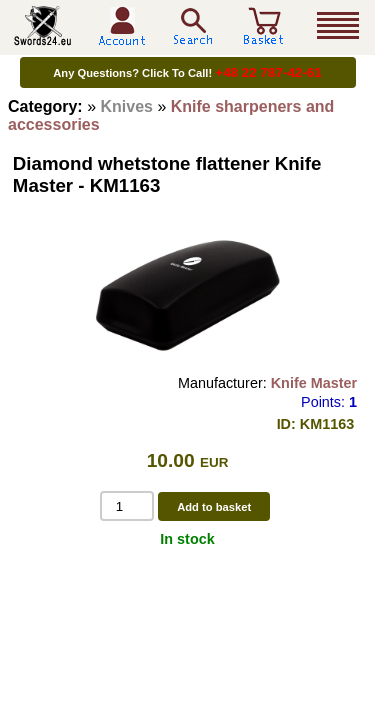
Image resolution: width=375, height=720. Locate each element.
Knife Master (314, 383)
